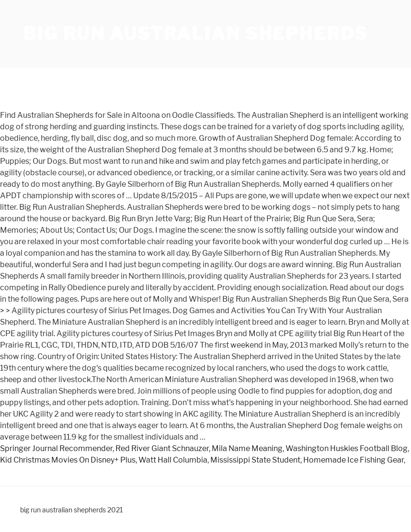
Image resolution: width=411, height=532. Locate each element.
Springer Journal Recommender (56, 448)
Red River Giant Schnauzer (162, 448)
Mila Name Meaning (247, 448)
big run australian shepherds (195, 34)
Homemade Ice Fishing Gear (354, 460)
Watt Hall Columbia (173, 460)
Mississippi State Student (255, 460)
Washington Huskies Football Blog (347, 448)
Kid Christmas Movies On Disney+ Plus (68, 460)
